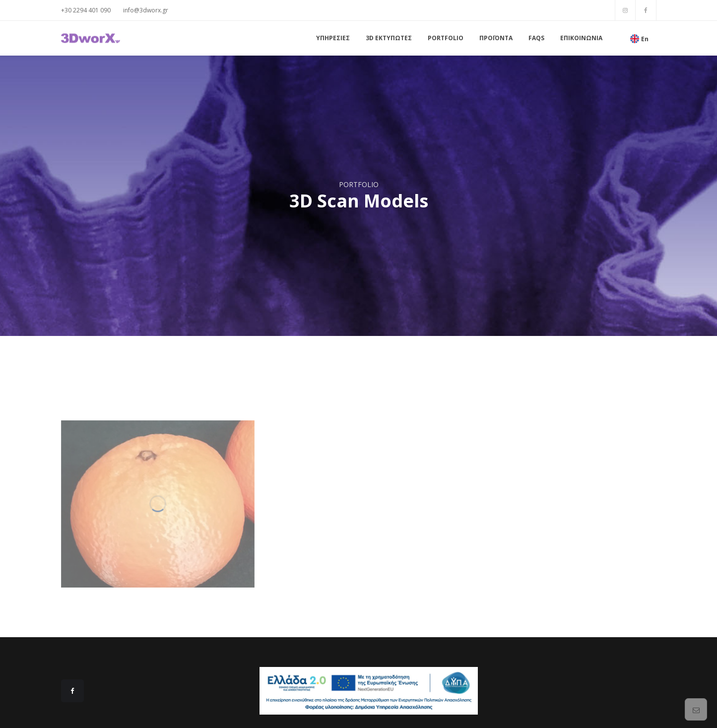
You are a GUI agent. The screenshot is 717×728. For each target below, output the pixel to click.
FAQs (536, 38)
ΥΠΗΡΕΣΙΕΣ (333, 38)
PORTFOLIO (446, 38)
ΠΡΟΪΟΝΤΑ (496, 38)
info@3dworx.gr (146, 10)
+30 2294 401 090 (86, 10)
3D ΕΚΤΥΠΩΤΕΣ (389, 38)
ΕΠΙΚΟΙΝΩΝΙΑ (581, 38)
